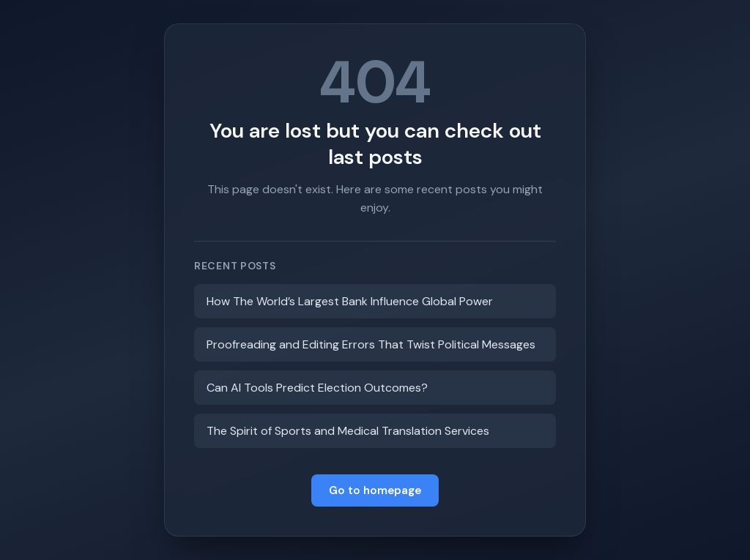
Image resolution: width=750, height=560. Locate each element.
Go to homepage (375, 490)
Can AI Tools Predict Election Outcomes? (317, 388)
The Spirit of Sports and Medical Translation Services (348, 431)
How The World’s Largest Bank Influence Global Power (350, 301)
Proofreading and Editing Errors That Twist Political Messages (371, 344)
